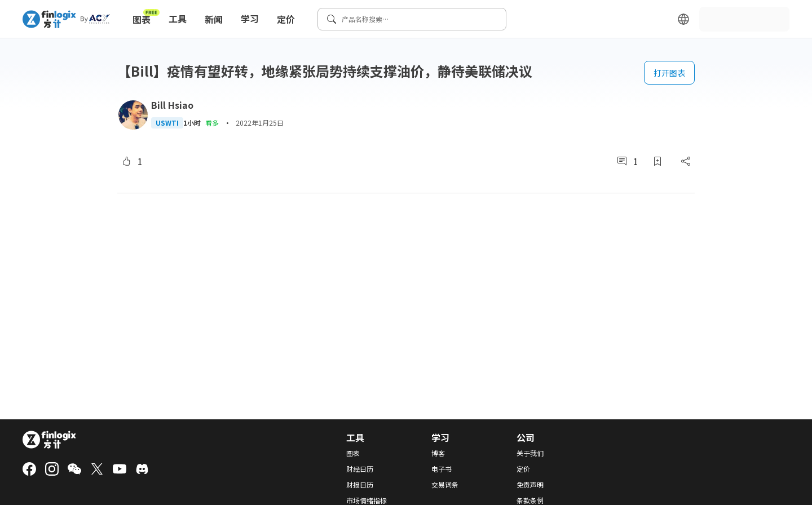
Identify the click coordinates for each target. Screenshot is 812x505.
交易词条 (445, 485)
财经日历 (360, 469)
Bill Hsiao (172, 105)
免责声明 (530, 485)
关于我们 (530, 453)
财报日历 (360, 485)
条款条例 (530, 500)
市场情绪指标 (367, 500)
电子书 (442, 469)
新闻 (214, 19)
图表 (146, 17)
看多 (212, 123)
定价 (286, 19)
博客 (438, 453)
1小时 (192, 123)
